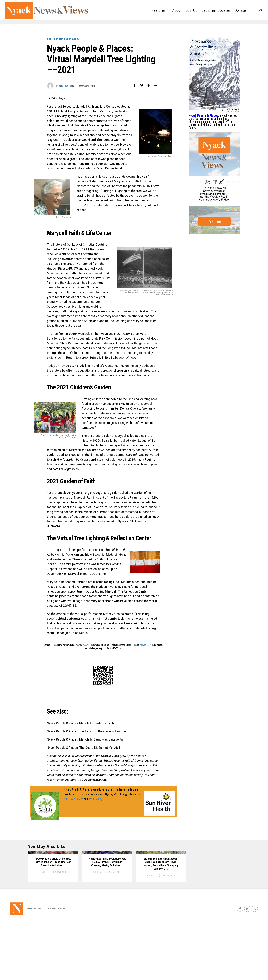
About (177, 10)
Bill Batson (46, 929)
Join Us (191, 10)
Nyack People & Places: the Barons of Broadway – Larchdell (87, 731)
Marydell (111, 591)
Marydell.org (145, 645)
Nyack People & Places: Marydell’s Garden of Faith (80, 723)
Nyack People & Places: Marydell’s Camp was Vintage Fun (86, 739)
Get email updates (216, 10)
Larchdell (53, 264)
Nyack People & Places (203, 115)
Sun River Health (73, 799)
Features (159, 10)
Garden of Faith (144, 493)
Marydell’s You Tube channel (87, 574)
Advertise (42, 966)
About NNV (31, 966)
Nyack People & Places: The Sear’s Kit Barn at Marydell (83, 748)
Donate (240, 10)
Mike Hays (64, 86)
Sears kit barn (111, 440)
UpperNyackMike (95, 780)
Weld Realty (95, 799)
